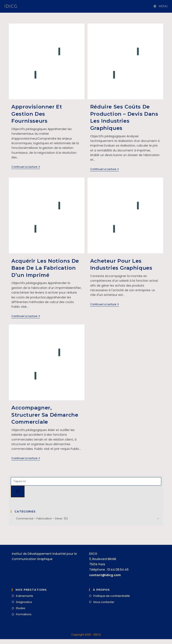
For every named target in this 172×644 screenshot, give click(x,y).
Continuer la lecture (26, 167)
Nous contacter (104, 602)
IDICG (11, 6)
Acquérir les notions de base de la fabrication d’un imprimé (45, 268)
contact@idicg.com (105, 575)
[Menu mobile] (161, 6)
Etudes (21, 608)
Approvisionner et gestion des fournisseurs (37, 114)
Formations (24, 614)
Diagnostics (24, 602)
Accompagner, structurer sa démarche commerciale (45, 415)
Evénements (25, 596)
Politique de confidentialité (112, 596)
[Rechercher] (18, 492)
